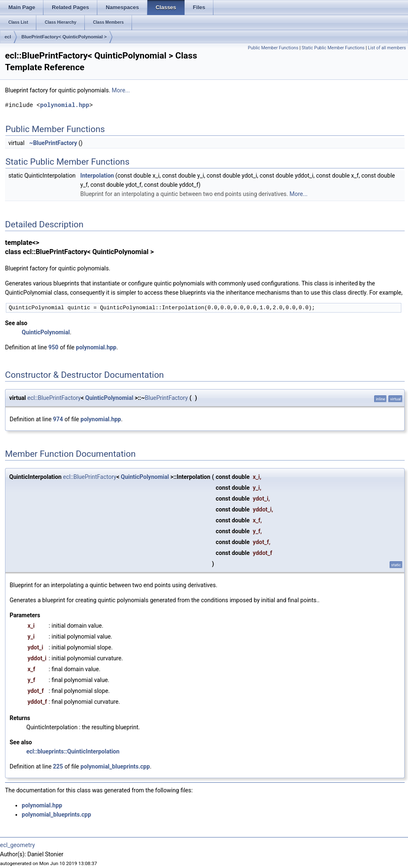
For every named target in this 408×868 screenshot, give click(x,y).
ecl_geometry (18, 845)
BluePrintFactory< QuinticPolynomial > (64, 37)
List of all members (387, 48)
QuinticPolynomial (46, 332)
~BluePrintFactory (53, 143)
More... (121, 90)
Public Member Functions (273, 48)
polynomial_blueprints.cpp (115, 766)
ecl (8, 37)
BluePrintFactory (166, 398)
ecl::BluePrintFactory (54, 398)
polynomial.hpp (65, 105)
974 (58, 419)
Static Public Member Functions (333, 48)
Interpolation (97, 176)
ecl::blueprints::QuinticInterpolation (73, 751)
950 (53, 347)
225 (58, 766)
